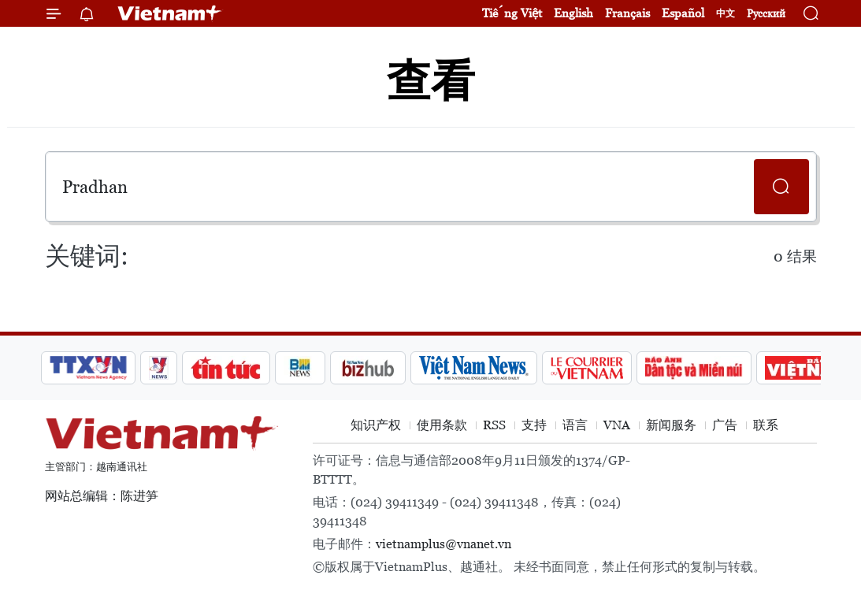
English (573, 13)
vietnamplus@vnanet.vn (443, 544)
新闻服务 (671, 425)
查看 (431, 81)
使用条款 (442, 425)
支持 (534, 425)
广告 (725, 425)
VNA (617, 425)
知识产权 (376, 425)
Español (683, 13)
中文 (726, 13)
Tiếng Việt (512, 13)
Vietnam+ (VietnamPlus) (170, 13)
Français (627, 13)
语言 (575, 425)
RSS (494, 425)
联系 (766, 425)
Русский (766, 14)
